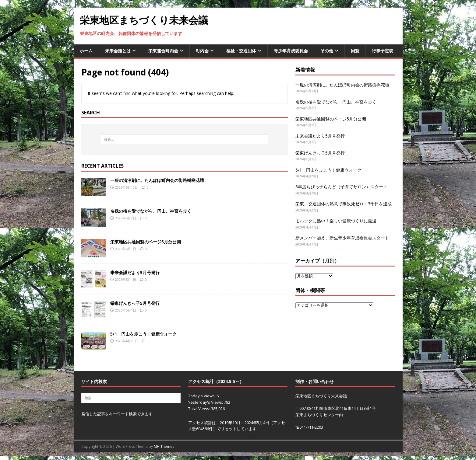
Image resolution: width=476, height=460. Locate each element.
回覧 (355, 51)
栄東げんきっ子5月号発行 (135, 303)
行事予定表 (383, 51)
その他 (327, 51)
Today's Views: (202, 396)
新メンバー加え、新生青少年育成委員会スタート (342, 238)
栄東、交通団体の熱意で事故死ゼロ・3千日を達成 (344, 204)
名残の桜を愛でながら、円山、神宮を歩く (153, 211)
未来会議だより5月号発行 (135, 272)
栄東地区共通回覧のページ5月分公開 (146, 242)
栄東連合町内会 (163, 51)
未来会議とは (118, 51)
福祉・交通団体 (241, 51)
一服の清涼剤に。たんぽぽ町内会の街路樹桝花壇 (157, 180)
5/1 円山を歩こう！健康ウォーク (143, 334)
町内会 (202, 51)
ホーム (86, 51)
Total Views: (200, 409)
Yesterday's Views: (206, 402)
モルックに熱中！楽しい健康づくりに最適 (336, 221)
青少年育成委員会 (291, 51)
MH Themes (164, 446)
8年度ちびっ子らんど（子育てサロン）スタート (341, 187)
